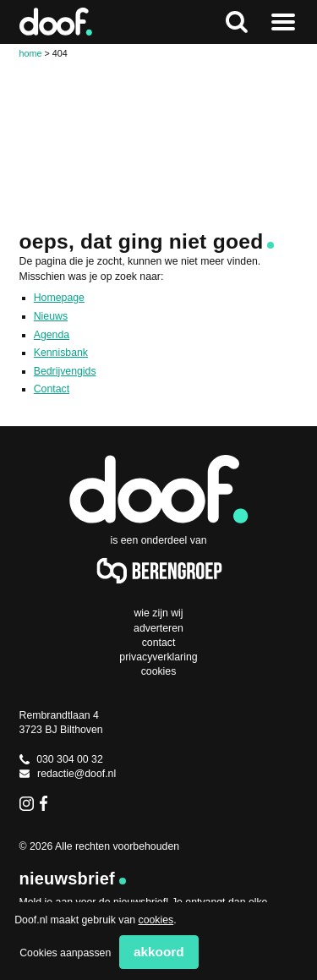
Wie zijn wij (158, 613)
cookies (156, 920)
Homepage (59, 298)
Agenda (52, 335)
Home (31, 53)
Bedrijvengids (65, 371)
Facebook (47, 803)
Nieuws (51, 316)
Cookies (159, 671)
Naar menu (283, 22)
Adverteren (158, 628)
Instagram (27, 803)
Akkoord (159, 952)
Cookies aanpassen (65, 953)
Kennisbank (61, 353)
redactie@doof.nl (68, 774)
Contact (52, 389)
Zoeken (237, 22)
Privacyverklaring (158, 657)
